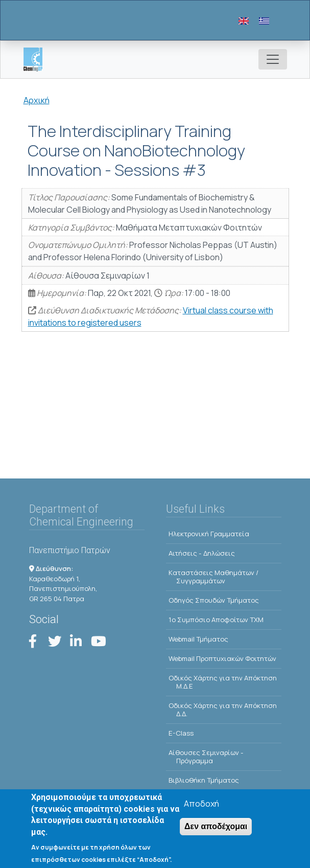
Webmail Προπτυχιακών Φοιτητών (222, 658)
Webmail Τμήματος (198, 639)
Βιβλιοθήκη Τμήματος (204, 780)
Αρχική (37, 100)
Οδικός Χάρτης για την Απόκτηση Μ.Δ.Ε (223, 682)
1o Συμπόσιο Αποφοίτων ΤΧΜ (216, 620)
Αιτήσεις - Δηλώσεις (202, 553)
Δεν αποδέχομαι (216, 829)
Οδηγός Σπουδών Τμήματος (214, 600)
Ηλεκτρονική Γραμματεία (209, 534)
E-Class (181, 733)
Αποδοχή (201, 807)
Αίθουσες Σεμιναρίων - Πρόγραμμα (206, 757)
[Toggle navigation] (273, 59)
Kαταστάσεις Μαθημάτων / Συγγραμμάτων (213, 577)
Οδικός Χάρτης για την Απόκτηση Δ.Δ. (223, 710)
